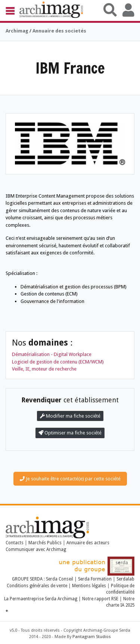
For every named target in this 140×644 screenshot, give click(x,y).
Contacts (15, 543)
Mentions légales (89, 586)
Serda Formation (95, 579)
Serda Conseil (60, 579)
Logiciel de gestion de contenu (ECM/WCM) (58, 362)
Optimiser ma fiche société (70, 433)
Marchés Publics (45, 543)
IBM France (70, 68)
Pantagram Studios (92, 637)
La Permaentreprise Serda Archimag (41, 599)
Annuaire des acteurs (88, 543)
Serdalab (125, 579)
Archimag (17, 31)
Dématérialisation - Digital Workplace (52, 354)
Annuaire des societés (59, 31)
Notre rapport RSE (100, 599)
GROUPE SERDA (28, 579)
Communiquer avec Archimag (36, 549)
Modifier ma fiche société (70, 416)
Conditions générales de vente (37, 586)
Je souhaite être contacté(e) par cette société (70, 479)
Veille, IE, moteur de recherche (44, 369)
